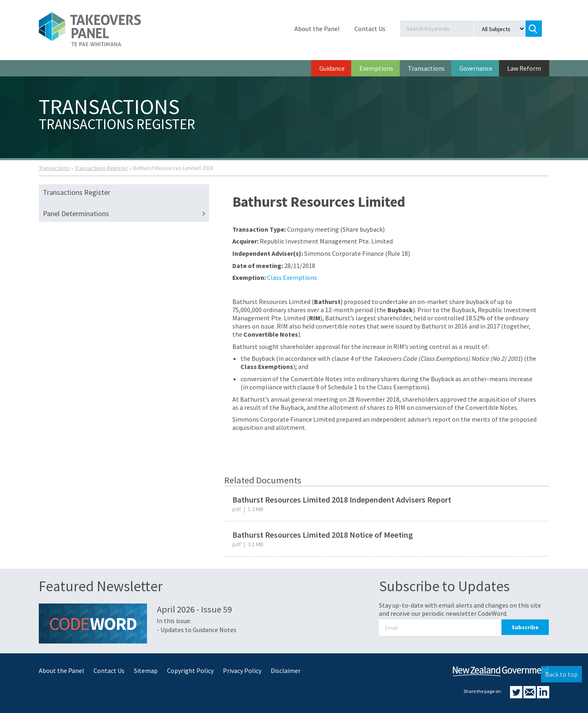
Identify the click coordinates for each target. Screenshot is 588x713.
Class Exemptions (292, 277)
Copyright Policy (190, 671)
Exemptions (376, 68)
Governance (476, 68)
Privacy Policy (242, 671)
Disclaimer (286, 671)
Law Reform (524, 68)
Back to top (561, 674)
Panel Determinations (126, 214)
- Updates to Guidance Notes (197, 630)
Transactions (426, 68)
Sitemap (146, 671)
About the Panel (317, 29)
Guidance (332, 68)
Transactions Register (101, 168)
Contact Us (370, 29)
